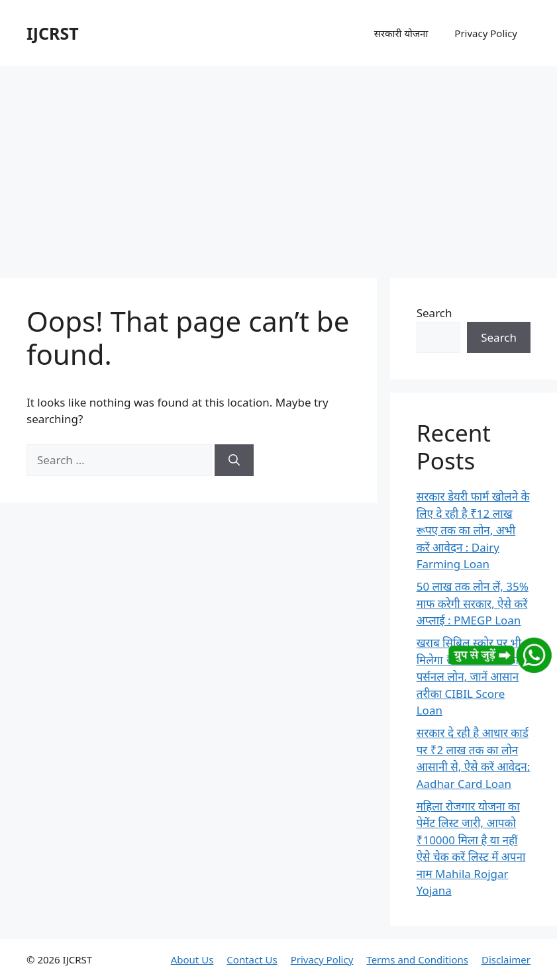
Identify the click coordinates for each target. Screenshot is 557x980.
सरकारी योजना (401, 33)
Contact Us (252, 959)
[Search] (234, 460)
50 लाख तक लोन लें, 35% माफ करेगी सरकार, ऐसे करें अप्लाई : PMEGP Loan (473, 603)
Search (434, 313)
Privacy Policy (486, 33)
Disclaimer (506, 959)
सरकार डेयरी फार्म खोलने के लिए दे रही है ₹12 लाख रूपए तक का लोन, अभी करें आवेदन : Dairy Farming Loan (473, 530)
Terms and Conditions (417, 959)
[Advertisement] (278, 166)
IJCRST (53, 33)
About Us (192, 959)
